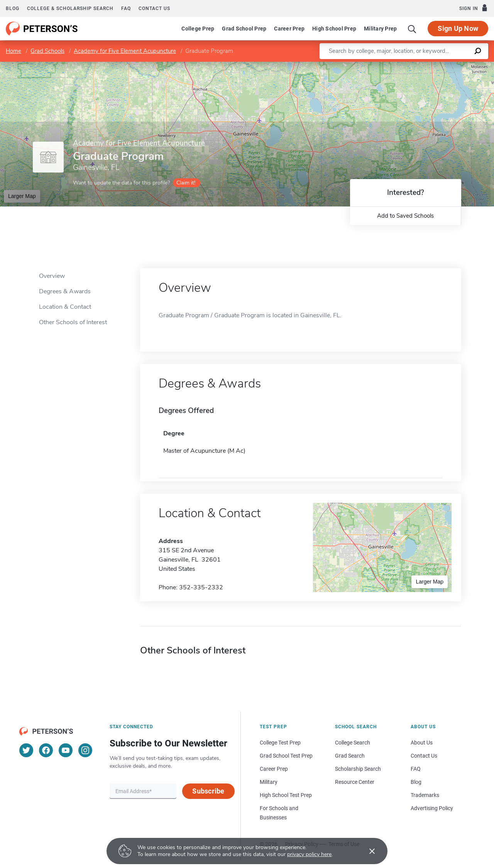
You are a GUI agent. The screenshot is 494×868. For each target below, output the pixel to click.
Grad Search (350, 756)
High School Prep (334, 29)
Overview (52, 276)
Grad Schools (47, 51)
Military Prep (380, 29)
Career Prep (289, 29)
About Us (422, 743)
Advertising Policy (432, 808)
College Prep (198, 29)
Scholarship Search (358, 769)
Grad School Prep (244, 29)
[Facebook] (46, 750)
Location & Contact (65, 307)
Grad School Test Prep (286, 756)
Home (14, 51)
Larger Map (22, 196)
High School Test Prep (286, 795)
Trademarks (425, 795)
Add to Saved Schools (405, 216)
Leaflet (404, 66)
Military (269, 782)
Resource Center (355, 782)
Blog (13, 8)
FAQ (126, 8)
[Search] (412, 29)
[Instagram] (85, 750)
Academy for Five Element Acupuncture (125, 51)
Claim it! (186, 183)
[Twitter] (26, 750)
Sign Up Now (458, 28)
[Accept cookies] (367, 851)
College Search (353, 743)
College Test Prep (280, 743)
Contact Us (424, 756)
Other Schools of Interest (73, 322)
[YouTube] (66, 750)
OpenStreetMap (442, 66)
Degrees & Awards (65, 291)
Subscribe (208, 791)
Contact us (154, 8)
